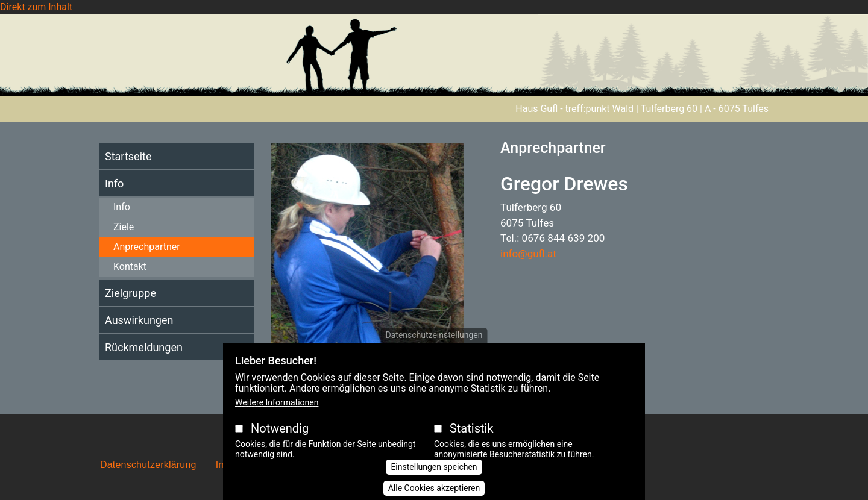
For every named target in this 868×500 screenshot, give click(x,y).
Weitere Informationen (277, 413)
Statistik (472, 439)
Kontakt (130, 267)
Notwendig (280, 439)
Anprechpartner (147, 247)
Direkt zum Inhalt (36, 7)
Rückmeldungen (144, 347)
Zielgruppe (131, 293)
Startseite (128, 156)
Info (114, 183)
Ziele (124, 227)
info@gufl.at (528, 254)
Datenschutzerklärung (148, 465)
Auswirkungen (139, 320)
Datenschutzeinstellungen (434, 346)
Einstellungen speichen (434, 477)
